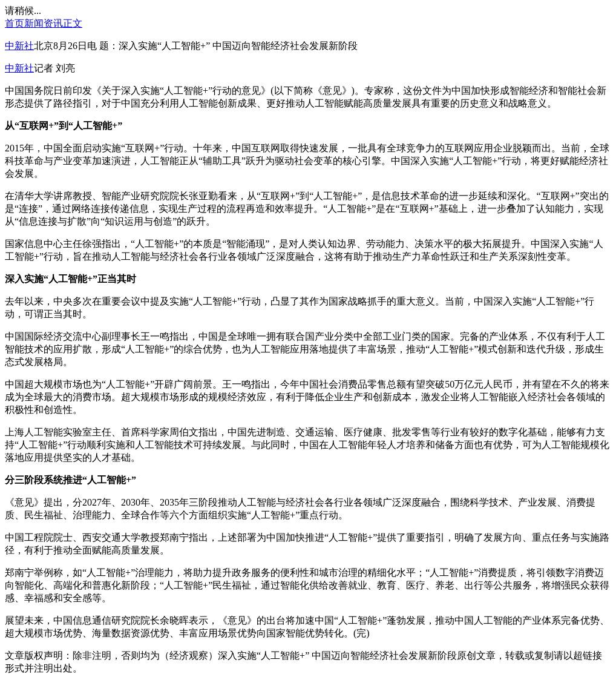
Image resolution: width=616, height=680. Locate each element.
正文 (73, 23)
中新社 (19, 46)
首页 (15, 23)
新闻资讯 (44, 23)
